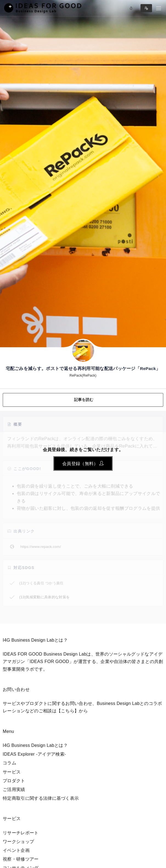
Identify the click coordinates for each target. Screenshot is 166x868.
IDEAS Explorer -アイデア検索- (34, 754)
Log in (131, 8)
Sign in (146, 8)
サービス (12, 772)
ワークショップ (18, 842)
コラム (9, 763)
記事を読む (84, 400)
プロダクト (14, 781)
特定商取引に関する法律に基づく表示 (41, 798)
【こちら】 (68, 711)
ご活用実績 (14, 789)
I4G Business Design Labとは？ (35, 745)
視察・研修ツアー (21, 859)
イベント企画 (16, 850)
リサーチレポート (21, 833)
